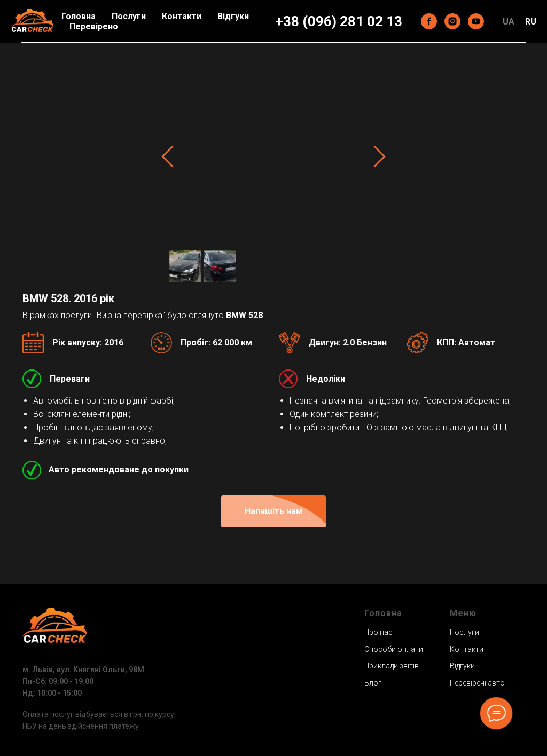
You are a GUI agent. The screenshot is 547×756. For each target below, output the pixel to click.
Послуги (129, 16)
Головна (79, 16)
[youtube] (476, 21)
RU (531, 22)
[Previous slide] (167, 156)
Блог (373, 683)
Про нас (378, 632)
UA (509, 22)
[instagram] (452, 21)
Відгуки (233, 16)
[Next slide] (380, 156)
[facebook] (429, 21)
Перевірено (94, 26)
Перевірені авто (477, 683)
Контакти (182, 16)
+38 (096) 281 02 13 (339, 21)
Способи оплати (394, 649)
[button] (273, 511)
